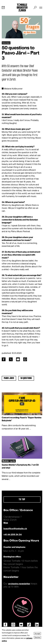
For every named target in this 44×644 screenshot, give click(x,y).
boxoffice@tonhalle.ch (15, 529)
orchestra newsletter (19, 584)
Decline (37, 637)
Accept (37, 633)
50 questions (26, 378)
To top (22, 499)
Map (6, 523)
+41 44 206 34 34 (13, 534)
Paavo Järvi (9, 378)
